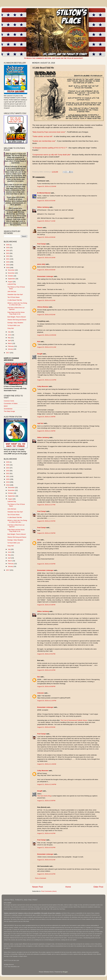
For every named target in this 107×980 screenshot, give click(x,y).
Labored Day (12, 284)
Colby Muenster (43, 386)
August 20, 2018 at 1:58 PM (46, 431)
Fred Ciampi (41, 244)
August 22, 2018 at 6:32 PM (46, 874)
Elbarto (40, 228)
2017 (8, 353)
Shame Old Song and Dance (17, 320)
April (10, 340)
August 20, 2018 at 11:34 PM (47, 701)
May (9, 338)
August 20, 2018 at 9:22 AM (46, 300)
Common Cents (9, 401)
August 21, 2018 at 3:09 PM (46, 801)
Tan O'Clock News (14, 297)
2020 (8, 262)
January (11, 349)
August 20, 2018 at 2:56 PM (46, 533)
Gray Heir (11, 328)
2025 (8, 248)
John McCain (12, 291)
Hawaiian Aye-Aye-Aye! (15, 294)
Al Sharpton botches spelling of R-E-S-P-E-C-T (50, 148)
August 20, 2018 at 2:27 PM (46, 505)
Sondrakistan (8, 409)
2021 (8, 259)
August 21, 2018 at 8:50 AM (46, 727)
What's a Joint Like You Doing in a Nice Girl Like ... (17, 304)
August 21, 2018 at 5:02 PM (46, 848)
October (11, 276)
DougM (40, 354)
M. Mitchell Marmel (44, 193)
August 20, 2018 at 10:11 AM (47, 347)
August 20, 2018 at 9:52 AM (46, 315)
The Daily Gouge (9, 411)
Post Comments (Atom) (49, 891)
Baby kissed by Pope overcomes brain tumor (49, 132)
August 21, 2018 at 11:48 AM (47, 764)
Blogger (65, 972)
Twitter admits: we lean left (42, 136)
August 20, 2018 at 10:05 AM (47, 335)
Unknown (41, 693)
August (10, 282)
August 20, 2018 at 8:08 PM (46, 686)
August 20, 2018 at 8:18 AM (46, 258)
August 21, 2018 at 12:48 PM (47, 784)
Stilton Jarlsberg (43, 207)
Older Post (98, 887)
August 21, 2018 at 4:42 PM (46, 833)
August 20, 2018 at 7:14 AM (46, 221)
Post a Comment (41, 878)
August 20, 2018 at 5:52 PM (46, 654)
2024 (8, 250)
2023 (8, 253)
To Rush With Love (14, 325)
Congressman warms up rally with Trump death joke (52, 155)
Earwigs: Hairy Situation (15, 323)
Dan (39, 540)
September (12, 279)
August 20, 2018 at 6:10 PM (46, 670)
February (11, 346)
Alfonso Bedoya (43, 307)
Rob (39, 342)
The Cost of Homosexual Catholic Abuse (74, 720)
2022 (8, 256)
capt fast (40, 423)
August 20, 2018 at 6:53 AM (46, 201)
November (11, 273)
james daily (41, 264)
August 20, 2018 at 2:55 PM (46, 521)
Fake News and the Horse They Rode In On (16, 313)
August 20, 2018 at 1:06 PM (46, 417)
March (10, 343)
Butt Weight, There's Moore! (17, 317)
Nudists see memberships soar (44, 141)
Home (68, 887)
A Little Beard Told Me (15, 300)
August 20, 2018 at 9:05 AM (46, 270)
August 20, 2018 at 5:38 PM (46, 605)
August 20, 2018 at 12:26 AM (47, 186)
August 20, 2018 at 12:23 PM (47, 380)
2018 (8, 268)
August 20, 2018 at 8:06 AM (46, 237)
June (10, 335)
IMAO (6, 406)
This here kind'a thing (44, 796)
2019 (8, 265)
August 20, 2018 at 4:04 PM (46, 564)
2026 (8, 245)
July (9, 332)
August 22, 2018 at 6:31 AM (46, 860)
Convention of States (11, 403)
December (11, 270)
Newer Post (38, 887)
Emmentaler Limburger (45, 276)
